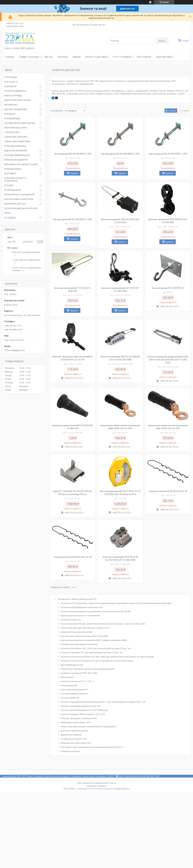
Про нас (49, 57)
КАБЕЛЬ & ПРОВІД (13, 96)
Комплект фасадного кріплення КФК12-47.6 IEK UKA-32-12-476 (73, 358)
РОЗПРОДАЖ (11, 77)
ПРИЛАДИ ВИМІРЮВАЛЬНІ (17, 155)
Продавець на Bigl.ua (96, 786)
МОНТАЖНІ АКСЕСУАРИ (15, 128)
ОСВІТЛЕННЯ (10, 86)
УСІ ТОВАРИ (10, 217)
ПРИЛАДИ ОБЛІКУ (13, 169)
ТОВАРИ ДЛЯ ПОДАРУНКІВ (17, 141)
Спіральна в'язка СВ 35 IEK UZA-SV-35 (168, 491)
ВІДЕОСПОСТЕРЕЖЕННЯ (16, 151)
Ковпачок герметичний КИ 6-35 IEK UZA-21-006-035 (73, 427)
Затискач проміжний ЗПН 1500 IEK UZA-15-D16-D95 (168, 221)
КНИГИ (7, 213)
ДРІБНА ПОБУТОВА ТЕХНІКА (18, 100)
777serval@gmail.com (14, 350)
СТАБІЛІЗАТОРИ (12, 132)
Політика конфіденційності (117, 789)
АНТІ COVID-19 (11, 82)
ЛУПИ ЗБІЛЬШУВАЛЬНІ (15, 146)
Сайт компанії (144, 57)
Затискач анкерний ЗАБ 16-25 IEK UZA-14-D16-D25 (120, 221)
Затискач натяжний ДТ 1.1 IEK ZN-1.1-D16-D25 (73, 289)
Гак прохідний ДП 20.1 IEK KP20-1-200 (168, 154)
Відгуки (77, 57)
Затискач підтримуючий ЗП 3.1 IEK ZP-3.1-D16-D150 (120, 289)
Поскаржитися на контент (90, 789)
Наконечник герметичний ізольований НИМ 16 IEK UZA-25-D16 (120, 427)
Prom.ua (112, 783)
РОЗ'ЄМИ (9, 185)
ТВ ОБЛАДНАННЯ (12, 190)
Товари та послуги (29, 57)
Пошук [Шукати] (162, 41)
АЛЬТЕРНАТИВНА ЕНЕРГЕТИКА (19, 199)
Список (186, 111)
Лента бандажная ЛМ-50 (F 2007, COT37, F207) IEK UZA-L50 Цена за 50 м (120, 493)
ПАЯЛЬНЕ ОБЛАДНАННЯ (16, 160)
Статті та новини (122, 57)
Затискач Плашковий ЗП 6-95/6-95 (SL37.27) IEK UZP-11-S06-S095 (120, 558)
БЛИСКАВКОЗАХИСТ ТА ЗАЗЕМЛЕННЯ (15, 179)
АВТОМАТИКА (11, 105)
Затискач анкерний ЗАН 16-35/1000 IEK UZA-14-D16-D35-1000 (120, 358)
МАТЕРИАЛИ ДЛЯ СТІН (15, 204)
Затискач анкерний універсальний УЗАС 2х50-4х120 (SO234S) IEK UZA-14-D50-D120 (168, 360)
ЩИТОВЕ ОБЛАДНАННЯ (16, 109)
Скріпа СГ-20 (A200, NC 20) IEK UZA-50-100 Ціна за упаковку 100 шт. (73, 493)
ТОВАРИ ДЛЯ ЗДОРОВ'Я (16, 137)
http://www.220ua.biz (14, 340)
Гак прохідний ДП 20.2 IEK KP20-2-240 (73, 219)
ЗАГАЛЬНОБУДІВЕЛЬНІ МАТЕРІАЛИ (21, 208)
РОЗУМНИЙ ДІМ (12, 118)
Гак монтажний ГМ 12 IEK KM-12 (168, 288)
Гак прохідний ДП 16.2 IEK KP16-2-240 (120, 154)
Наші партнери (164, 57)
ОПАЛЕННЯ (10, 114)
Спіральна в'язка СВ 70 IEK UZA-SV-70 (73, 557)
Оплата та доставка (96, 57)
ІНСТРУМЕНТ (10, 173)
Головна (10, 57)
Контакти (63, 57)
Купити (74, 173)
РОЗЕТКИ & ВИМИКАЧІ (15, 91)
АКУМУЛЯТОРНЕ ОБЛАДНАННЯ (19, 195)
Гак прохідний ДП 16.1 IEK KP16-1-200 (73, 154)
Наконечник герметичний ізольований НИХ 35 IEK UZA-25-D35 (168, 427)
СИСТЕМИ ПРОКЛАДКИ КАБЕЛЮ (20, 123)
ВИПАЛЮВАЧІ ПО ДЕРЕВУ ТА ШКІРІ (21, 164)
